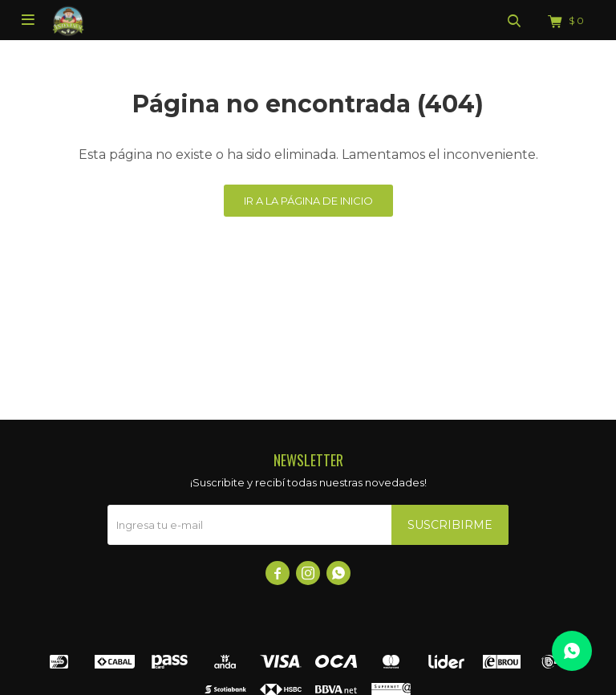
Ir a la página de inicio (308, 201)
